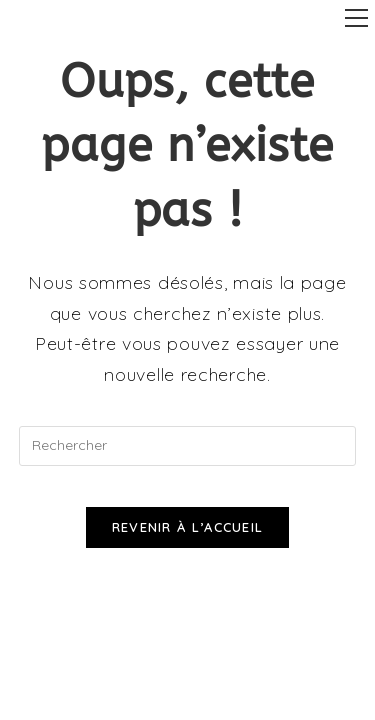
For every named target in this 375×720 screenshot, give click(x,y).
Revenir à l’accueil (188, 527)
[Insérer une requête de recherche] (188, 446)
